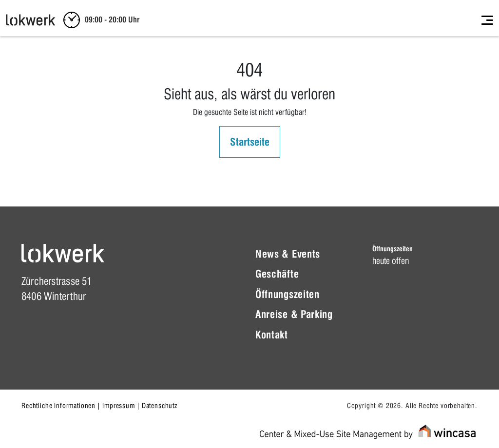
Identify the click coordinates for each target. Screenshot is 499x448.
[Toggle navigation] (487, 20)
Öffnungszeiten (288, 294)
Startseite (250, 142)
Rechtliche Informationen (58, 406)
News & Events (288, 254)
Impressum (119, 406)
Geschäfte (277, 274)
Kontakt (272, 335)
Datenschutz (160, 406)
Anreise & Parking (294, 314)
